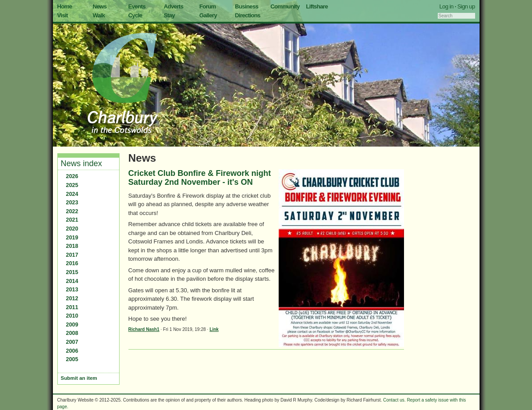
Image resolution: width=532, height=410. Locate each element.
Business (247, 6)
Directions (248, 15)
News (100, 6)
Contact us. (394, 400)
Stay (170, 15)
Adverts (174, 6)
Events (137, 6)
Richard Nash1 (144, 329)
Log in (447, 6)
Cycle (135, 15)
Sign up (466, 6)
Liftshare (317, 6)
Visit (63, 15)
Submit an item (79, 378)
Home (65, 6)
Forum (208, 6)
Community (285, 6)
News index (82, 163)
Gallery (208, 15)
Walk (99, 15)
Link (214, 329)
